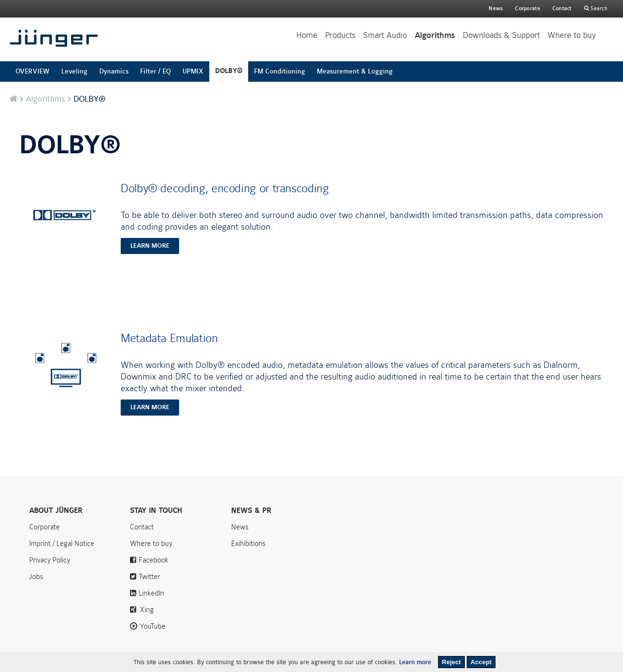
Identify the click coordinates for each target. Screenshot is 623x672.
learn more (150, 246)
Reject (451, 662)
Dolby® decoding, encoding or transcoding (225, 188)
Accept (481, 662)
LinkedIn (151, 593)
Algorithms (435, 36)
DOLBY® (229, 71)
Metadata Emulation (169, 338)
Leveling (74, 71)
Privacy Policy (50, 560)
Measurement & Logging (355, 71)
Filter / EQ (156, 71)
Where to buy (572, 35)
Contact (562, 9)
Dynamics (114, 71)
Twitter (149, 577)
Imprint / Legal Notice (62, 544)
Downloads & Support (501, 35)
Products (340, 35)
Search (598, 9)
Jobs (36, 577)
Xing (147, 610)
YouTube (153, 626)
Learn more (415, 662)
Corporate (45, 527)
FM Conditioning (280, 71)
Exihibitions (248, 544)
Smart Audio (385, 35)
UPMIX (193, 71)
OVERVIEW (33, 71)
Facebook (154, 560)
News (496, 9)
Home (307, 35)
